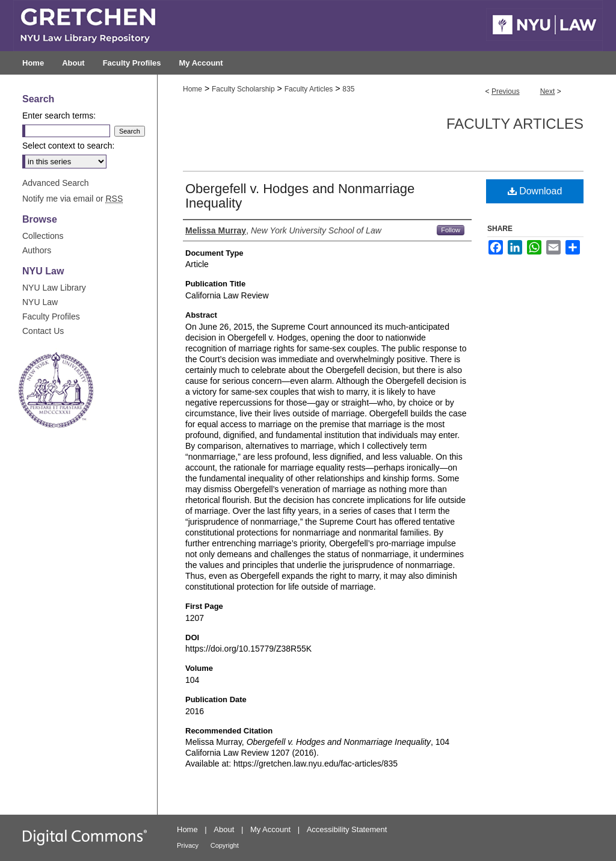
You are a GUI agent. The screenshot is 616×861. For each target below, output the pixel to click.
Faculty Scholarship (243, 89)
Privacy (188, 845)
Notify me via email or (72, 199)
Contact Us (43, 331)
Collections (43, 236)
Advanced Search (56, 183)
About (224, 829)
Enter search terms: (59, 116)
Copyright (225, 845)
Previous (506, 91)
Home (192, 89)
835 (348, 89)
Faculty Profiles (51, 316)
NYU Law (40, 302)
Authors (37, 250)
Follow (451, 230)
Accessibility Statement (347, 829)
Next (548, 91)
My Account (270, 829)
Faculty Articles (309, 89)
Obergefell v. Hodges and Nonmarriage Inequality (300, 196)
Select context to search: (68, 146)
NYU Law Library (54, 288)
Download (535, 191)
